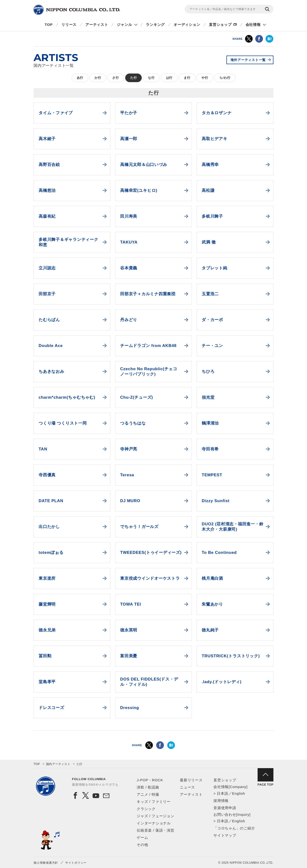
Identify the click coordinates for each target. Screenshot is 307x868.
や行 (205, 78)
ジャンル (124, 25)
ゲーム (142, 837)
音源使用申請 (225, 808)
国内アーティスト (58, 764)
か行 (98, 78)
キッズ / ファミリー (154, 802)
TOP (49, 25)
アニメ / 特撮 (148, 794)
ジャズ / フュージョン (156, 816)
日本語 (222, 793)
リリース (69, 25)
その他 (142, 845)
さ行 (116, 78)
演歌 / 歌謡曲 (148, 787)
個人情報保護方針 (46, 863)
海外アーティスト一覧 (248, 60)
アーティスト (97, 25)
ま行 (187, 78)
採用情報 (221, 801)
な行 (151, 78)
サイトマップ (225, 835)
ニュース (187, 787)
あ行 (80, 78)
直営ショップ (220, 25)
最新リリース (191, 780)
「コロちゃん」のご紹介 (234, 828)
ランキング (155, 25)
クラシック (146, 809)
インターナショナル (154, 823)
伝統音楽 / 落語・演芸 (156, 830)
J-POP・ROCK (150, 780)
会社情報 (253, 25)
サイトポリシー (76, 863)
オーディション (187, 25)
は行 (169, 78)
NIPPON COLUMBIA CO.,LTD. (77, 10)
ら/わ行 (225, 78)
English (238, 793)
